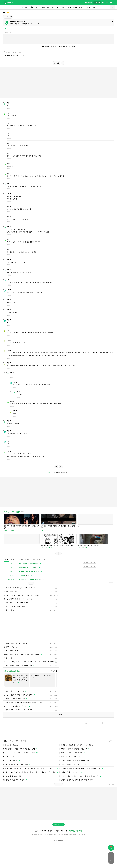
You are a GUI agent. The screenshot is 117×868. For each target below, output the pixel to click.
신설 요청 (8, 17)
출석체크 (82, 7)
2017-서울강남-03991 (72, 840)
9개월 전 (6, 32)
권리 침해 (64, 837)
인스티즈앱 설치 (59, 831)
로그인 (51, 472)
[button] (57, 557)
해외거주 (26, 24)
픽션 (53, 7)
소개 (37, 837)
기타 (34, 562)
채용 (58, 837)
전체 (7, 562)
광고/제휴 (51, 837)
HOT (21, 7)
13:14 (111, 747)
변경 (94, 7)
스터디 (69, 7)
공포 (58, 7)
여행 (11, 24)
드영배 (43, 7)
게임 (89, 7)
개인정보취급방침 (75, 837)
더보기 (54, 677)
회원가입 (97, 2)
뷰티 (63, 7)
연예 (37, 7)
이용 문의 (43, 837)
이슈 (27, 7)
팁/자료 (28, 562)
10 (68, 729)
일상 (32, 7)
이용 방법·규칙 (89, 2)
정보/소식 (19, 562)
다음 (86, 729)
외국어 (18, 24)
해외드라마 (35, 24)
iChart (75, 7)
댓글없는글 (41, 562)
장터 (48, 7)
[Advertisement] (59, 494)
